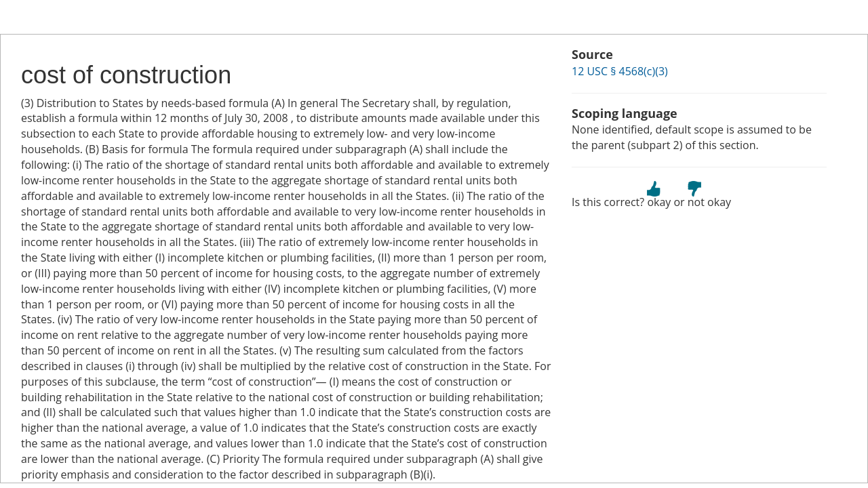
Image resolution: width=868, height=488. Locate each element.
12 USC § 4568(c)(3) (620, 71)
